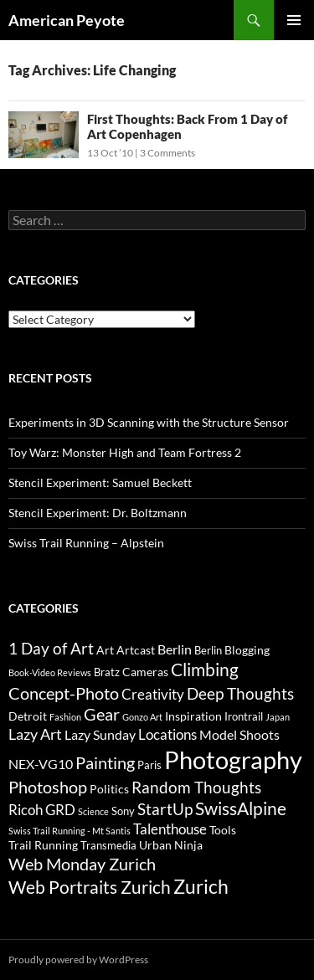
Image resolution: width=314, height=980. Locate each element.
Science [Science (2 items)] (93, 811)
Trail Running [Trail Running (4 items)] (43, 845)
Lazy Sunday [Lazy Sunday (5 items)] (100, 734)
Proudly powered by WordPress (78, 959)
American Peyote (67, 20)
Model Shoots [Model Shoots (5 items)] (239, 734)
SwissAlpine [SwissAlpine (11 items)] (241, 808)
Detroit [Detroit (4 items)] (28, 716)
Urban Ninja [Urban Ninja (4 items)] (171, 845)
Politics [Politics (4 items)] (109, 789)
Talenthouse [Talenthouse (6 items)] (170, 829)
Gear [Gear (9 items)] (102, 714)
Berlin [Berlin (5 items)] (175, 649)
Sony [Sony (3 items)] (123, 811)
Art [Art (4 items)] (105, 650)
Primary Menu (294, 20)
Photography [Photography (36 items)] (233, 759)
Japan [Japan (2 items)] (278, 717)
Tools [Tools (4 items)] (223, 830)
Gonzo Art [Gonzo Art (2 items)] (142, 717)
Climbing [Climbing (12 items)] (205, 670)
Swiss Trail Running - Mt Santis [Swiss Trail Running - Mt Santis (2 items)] (69, 831)
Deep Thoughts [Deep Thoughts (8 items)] (240, 694)
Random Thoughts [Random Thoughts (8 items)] (196, 788)
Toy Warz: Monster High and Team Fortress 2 (125, 452)
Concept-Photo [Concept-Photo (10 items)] (64, 693)
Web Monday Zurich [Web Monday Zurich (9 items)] (82, 864)
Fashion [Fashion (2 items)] (65, 717)
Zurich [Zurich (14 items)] (201, 887)
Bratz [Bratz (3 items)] (107, 672)
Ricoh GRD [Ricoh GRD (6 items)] (42, 810)
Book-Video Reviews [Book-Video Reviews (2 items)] (50, 672)
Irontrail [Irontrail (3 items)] (244, 716)
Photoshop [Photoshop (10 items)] (48, 787)
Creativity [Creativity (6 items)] (153, 694)
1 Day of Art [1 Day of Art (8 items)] (51, 649)
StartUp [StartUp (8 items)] (165, 809)
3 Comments (167, 153)
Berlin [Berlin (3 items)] (208, 650)
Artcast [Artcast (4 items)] (136, 650)
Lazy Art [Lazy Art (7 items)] (35, 734)
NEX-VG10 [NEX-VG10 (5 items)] (41, 764)
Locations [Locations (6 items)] (167, 734)
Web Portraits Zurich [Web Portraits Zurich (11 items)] (90, 887)
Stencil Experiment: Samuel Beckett (100, 482)
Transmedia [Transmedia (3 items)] (108, 845)
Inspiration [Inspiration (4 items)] (193, 716)
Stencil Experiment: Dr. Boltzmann (98, 513)
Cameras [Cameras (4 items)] (145, 672)
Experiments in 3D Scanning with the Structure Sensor (149, 422)
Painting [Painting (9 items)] (105, 763)
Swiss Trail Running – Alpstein (86, 543)
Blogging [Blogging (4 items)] (247, 650)
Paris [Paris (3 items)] (149, 765)
